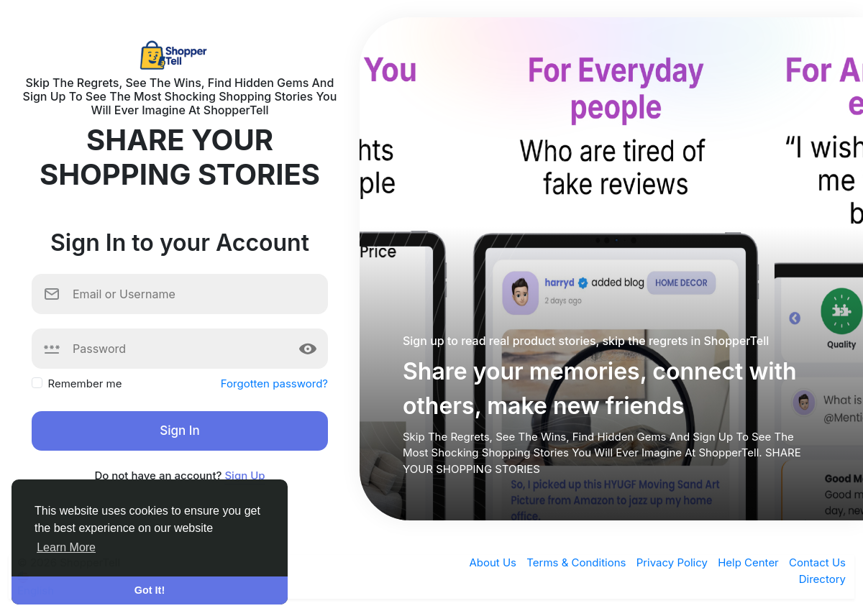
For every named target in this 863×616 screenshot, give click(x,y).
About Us (494, 562)
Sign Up (245, 475)
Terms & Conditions (577, 562)
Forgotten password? (274, 383)
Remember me (85, 383)
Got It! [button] (150, 590)
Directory (822, 579)
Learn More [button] (66, 547)
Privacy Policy (673, 562)
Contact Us (817, 562)
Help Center (750, 562)
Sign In (179, 431)
